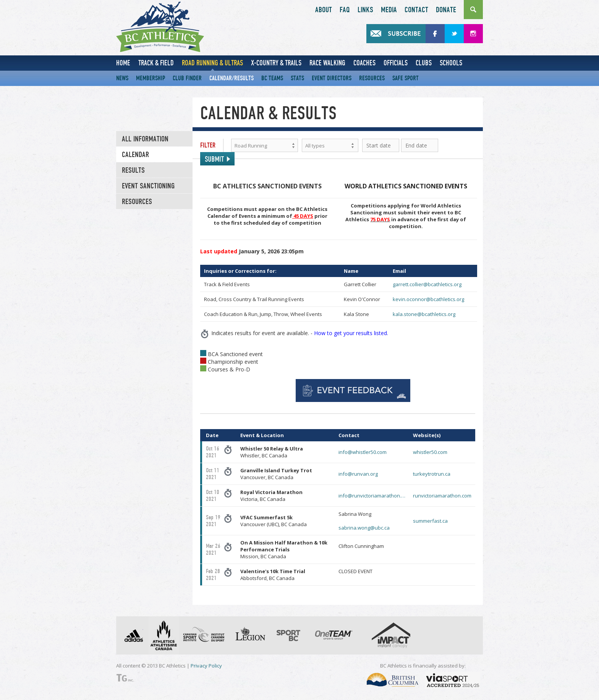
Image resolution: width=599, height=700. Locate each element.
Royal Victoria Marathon (271, 492)
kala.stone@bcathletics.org (424, 314)
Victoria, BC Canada (271, 496)
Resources (372, 78)
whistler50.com (430, 452)
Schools (451, 63)
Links (365, 10)
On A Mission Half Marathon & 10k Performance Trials (284, 546)
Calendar (135, 155)
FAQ (345, 10)
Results (133, 170)
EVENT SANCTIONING (148, 186)
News (122, 78)
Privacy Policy (206, 666)
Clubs (424, 63)
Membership (151, 78)
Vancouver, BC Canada (276, 474)
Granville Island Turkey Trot (276, 470)
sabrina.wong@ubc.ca (364, 528)
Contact (416, 10)
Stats (297, 78)
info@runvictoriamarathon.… (372, 496)
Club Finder (187, 78)
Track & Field (156, 63)
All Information (145, 139)
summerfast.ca (430, 521)
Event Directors (332, 78)
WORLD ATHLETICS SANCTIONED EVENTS (406, 186)
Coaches (364, 63)
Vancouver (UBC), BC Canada (274, 521)
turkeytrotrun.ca (432, 474)
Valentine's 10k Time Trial (273, 571)
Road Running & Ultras (212, 63)
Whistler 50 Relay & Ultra (272, 449)
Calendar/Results (232, 78)
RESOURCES (137, 202)
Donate (446, 10)
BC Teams (272, 78)
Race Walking (327, 63)
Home (123, 63)
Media (389, 10)
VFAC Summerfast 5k (266, 517)
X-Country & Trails (276, 63)
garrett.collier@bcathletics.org (427, 284)
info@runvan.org (358, 474)
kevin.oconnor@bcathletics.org (428, 299)
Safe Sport (406, 78)
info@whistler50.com (363, 452)
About (324, 10)
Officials (396, 63)
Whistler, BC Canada (272, 452)
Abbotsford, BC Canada (273, 575)
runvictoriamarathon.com (442, 496)
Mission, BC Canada (284, 549)
